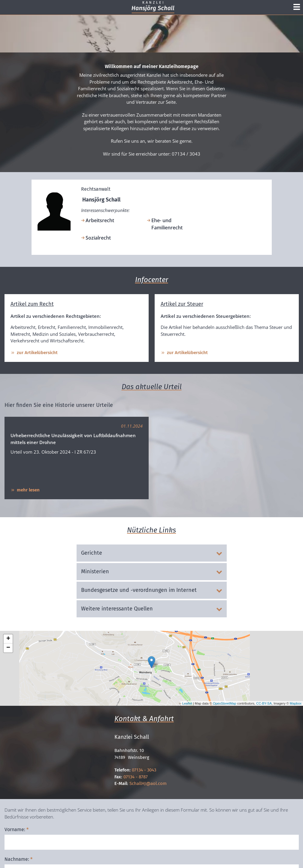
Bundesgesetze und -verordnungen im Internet (152, 590)
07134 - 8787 (136, 777)
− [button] (8, 648)
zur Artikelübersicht (34, 353)
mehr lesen (25, 490)
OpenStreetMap (225, 703)
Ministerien (152, 571)
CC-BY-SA (264, 703)
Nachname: (18, 859)
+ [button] (8, 639)
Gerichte (152, 553)
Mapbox (296, 703)
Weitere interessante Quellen (152, 609)
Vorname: (17, 829)
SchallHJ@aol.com (148, 783)
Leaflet (187, 703)
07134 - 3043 (144, 770)
